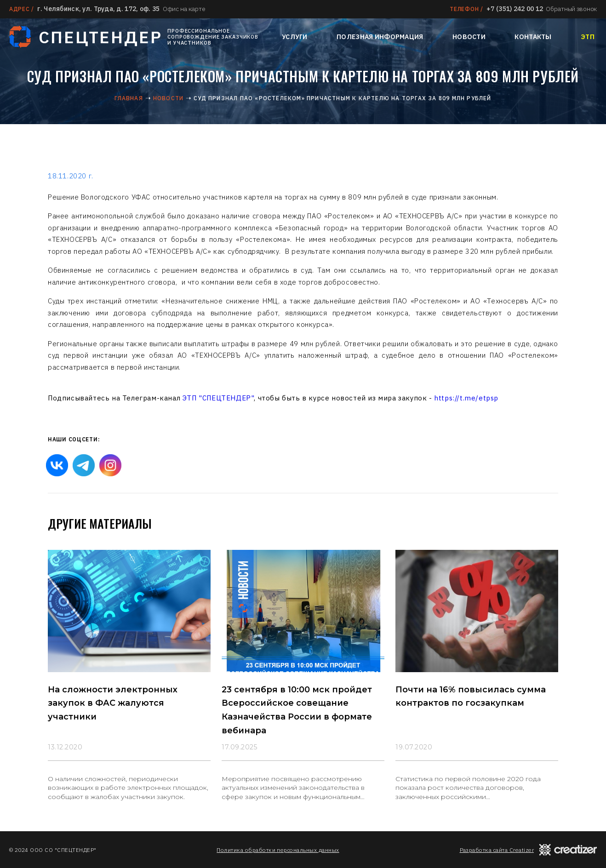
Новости (469, 37)
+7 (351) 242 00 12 (515, 9)
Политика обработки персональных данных (278, 850)
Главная (129, 98)
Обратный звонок (571, 9)
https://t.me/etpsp (466, 398)
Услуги (295, 37)
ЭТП (588, 37)
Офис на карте (184, 9)
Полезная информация (380, 37)
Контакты (533, 37)
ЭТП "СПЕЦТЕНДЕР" (218, 398)
